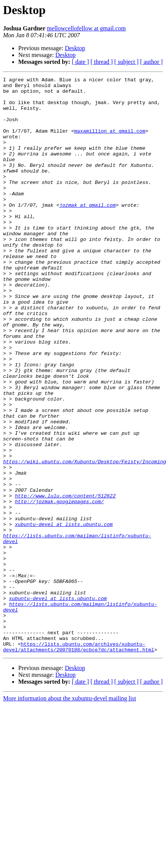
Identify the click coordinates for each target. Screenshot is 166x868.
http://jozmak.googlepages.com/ (59, 587)
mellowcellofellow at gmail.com (87, 28)
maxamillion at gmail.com (110, 142)
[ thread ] (102, 62)
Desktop (75, 48)
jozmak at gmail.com (87, 231)
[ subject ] (126, 62)
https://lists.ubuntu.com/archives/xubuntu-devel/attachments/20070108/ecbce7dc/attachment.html (79, 761)
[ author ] (152, 62)
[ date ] (80, 62)
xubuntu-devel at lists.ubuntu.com (64, 614)
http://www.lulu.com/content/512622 (65, 580)
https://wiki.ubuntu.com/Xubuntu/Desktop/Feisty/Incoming (85, 539)
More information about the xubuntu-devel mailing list (70, 813)
